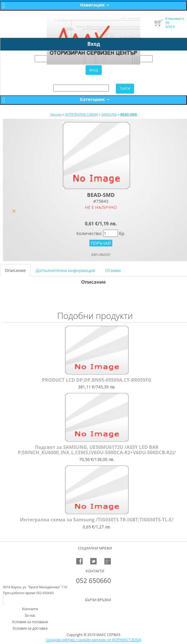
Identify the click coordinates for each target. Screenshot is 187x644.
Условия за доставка (30, 628)
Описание (15, 270)
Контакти (30, 609)
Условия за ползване (30, 622)
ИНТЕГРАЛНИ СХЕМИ (82, 114)
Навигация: (95, 5)
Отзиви (113, 270)
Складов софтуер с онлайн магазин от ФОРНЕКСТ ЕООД (94, 640)
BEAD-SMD (129, 114)
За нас (30, 615)
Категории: (95, 99)
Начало (56, 114)
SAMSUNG (109, 114)
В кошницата (175, 18)
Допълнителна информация (66, 270)
